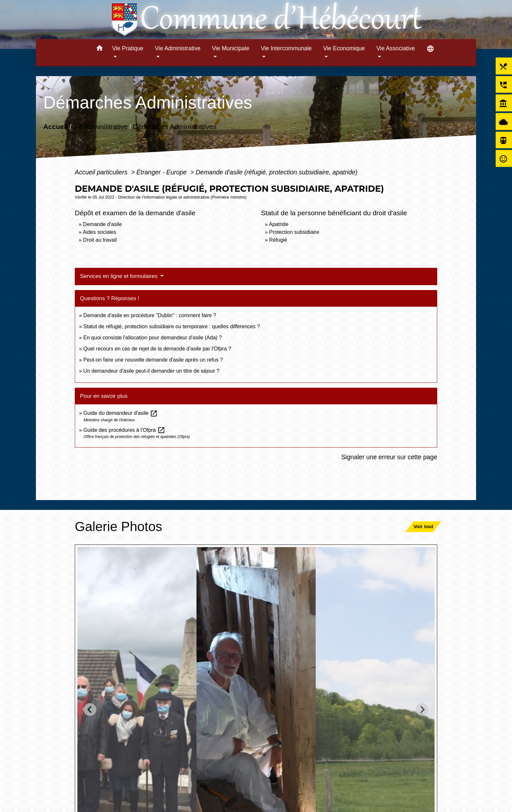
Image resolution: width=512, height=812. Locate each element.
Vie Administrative (100, 127)
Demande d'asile (102, 224)
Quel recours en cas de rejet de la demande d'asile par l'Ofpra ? (157, 349)
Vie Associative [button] (396, 48)
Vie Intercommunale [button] (286, 48)
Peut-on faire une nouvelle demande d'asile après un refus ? (153, 360)
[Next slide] (422, 710)
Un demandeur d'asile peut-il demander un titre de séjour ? (151, 371)
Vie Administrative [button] (178, 48)
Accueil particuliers (102, 172)
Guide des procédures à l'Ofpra (124, 430)
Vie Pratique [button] (128, 48)
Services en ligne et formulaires (120, 276)
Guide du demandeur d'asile (120, 413)
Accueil (55, 127)
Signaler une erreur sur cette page (389, 457)
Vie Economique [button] (344, 48)
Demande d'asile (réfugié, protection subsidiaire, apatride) (276, 172)
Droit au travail (100, 240)
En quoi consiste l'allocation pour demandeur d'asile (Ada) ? (152, 338)
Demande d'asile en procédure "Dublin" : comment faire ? (150, 315)
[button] (99, 49)
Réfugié (278, 240)
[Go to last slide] (90, 710)
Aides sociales (99, 232)
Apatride (279, 224)
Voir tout (423, 526)
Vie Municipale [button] (231, 48)
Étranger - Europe (162, 172)
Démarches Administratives (175, 127)
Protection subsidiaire (294, 232)
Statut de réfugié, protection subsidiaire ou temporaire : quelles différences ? (171, 326)
